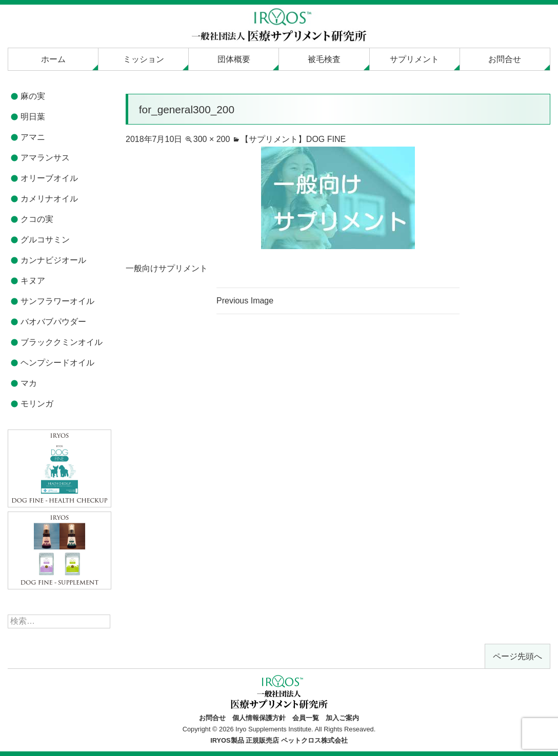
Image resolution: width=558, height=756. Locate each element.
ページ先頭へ (517, 656)
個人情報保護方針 (259, 718)
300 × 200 (212, 139)
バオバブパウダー (53, 322)
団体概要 (234, 59)
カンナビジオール (53, 260)
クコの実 (37, 219)
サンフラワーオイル (57, 301)
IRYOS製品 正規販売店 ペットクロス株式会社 (279, 740)
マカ (29, 383)
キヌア (33, 281)
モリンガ (37, 404)
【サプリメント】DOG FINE (293, 139)
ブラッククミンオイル (62, 342)
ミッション (144, 59)
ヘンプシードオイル (57, 363)
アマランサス (45, 158)
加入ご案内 (342, 718)
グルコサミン (45, 240)
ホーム (53, 59)
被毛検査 (324, 59)
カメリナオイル (49, 199)
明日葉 (33, 117)
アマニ (33, 137)
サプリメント (414, 59)
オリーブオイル (49, 178)
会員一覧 (306, 718)
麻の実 (33, 96)
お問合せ (505, 59)
